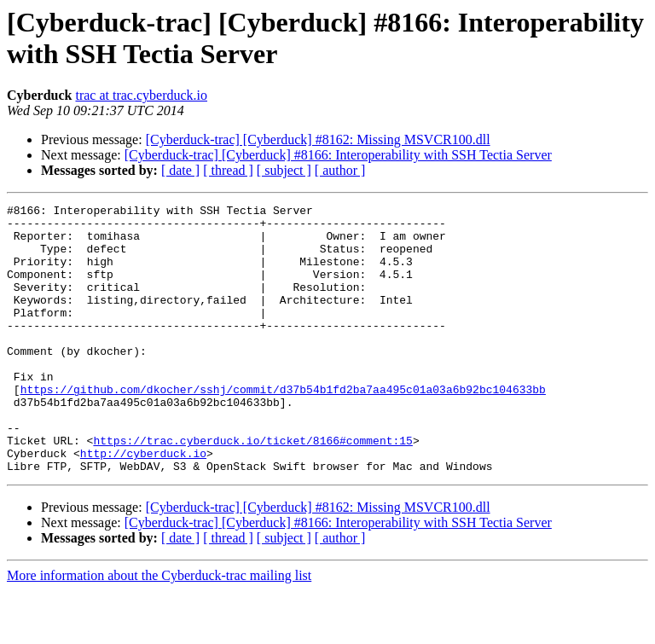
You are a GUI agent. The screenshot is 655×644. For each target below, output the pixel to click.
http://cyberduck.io (143, 504)
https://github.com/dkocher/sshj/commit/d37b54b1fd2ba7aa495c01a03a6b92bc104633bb (283, 427)
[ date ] (180, 170)
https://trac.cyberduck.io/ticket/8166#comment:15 (252, 489)
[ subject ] (284, 170)
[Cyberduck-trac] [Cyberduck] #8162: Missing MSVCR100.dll (318, 139)
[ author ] (340, 170)
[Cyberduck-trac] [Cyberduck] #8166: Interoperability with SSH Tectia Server (338, 155)
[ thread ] (228, 170)
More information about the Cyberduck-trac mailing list (159, 629)
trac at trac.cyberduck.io (141, 95)
